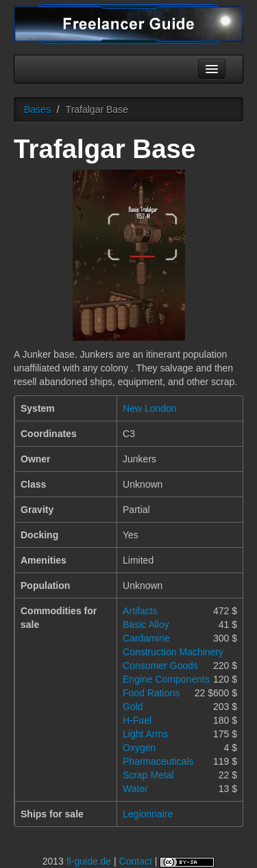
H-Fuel (137, 720)
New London (150, 408)
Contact (136, 861)
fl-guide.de (89, 861)
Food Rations (151, 693)
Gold (133, 707)
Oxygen (139, 748)
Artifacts (140, 611)
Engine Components (166, 679)
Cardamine (146, 638)
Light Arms (145, 734)
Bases (37, 109)
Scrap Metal (148, 775)
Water (135, 789)
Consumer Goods (160, 666)
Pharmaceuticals (158, 761)
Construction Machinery (173, 652)
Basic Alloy (146, 624)
